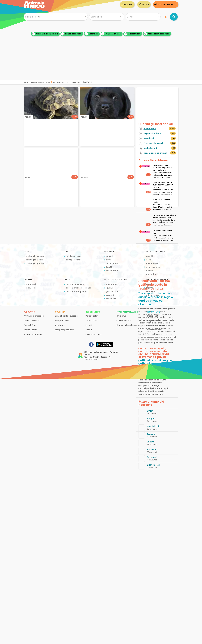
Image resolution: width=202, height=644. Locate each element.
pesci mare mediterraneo (79, 288)
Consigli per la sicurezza (66, 316)
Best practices (62, 320)
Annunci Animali (37, 82)
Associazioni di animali (156, 34)
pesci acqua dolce (75, 284)
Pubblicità (29, 312)
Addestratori (132, 34)
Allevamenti (150, 129)
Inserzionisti (153, 316)
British (150, 411)
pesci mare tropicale (76, 291)
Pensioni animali (111, 34)
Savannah (152, 457)
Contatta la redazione (127, 325)
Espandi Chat (30, 325)
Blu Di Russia (153, 465)
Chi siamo (121, 316)
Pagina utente (31, 330)
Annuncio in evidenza (34, 316)
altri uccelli (31, 288)
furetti (109, 267)
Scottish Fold (153, 426)
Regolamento (93, 312)
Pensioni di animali (153, 143)
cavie (109, 260)
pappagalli (31, 284)
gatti (48, 82)
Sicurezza (60, 312)
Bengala (151, 434)
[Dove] (143, 17)
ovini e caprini (153, 267)
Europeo (151, 419)
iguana (110, 288)
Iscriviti (128, 4)
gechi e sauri (112, 291)
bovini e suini (153, 263)
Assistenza (60, 325)
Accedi (145, 4)
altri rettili (111, 299)
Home (26, 82)
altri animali (152, 274)
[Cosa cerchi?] (56, 17)
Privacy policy (92, 316)
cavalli (149, 256)
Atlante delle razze (156, 325)
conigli (109, 256)
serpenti (110, 295)
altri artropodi (153, 295)
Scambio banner (155, 330)
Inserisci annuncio (167, 4)
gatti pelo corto (60, 82)
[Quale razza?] (107, 17)
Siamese (151, 449)
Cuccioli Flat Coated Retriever (161, 201)
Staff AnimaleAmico (127, 312)
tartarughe (112, 284)
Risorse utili (154, 312)
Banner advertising (33, 334)
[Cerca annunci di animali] (174, 17)
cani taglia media (34, 260)
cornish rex (75, 82)
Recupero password (64, 330)
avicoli (149, 271)
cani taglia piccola (35, 256)
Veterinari (91, 34)
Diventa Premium (32, 320)
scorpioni (151, 291)
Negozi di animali (71, 34)
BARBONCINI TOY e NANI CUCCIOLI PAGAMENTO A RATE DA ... (163, 185)
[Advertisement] (101, 62)
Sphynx (150, 442)
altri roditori (112, 271)
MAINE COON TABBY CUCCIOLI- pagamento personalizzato (163, 168)
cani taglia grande (35, 263)
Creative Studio (100, 357)
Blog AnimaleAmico (157, 320)
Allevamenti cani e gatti (45, 34)
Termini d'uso (92, 320)
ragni (149, 284)
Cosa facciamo (124, 320)
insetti (149, 288)
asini (149, 260)
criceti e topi (112, 263)
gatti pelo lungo (74, 260)
